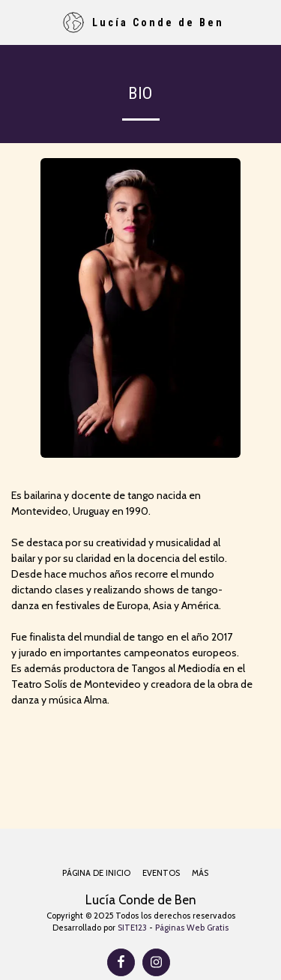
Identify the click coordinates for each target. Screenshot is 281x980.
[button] (16, 22)
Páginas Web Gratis (192, 928)
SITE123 (132, 928)
